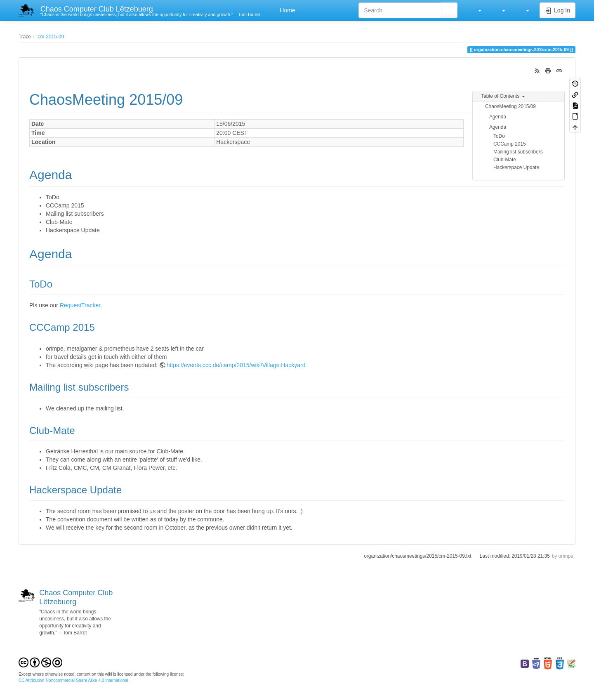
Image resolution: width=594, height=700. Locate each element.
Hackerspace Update (516, 167)
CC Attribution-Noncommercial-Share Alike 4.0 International (73, 680)
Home (286, 10)
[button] (476, 10)
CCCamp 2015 (510, 144)
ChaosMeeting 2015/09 (510, 106)
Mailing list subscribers (518, 152)
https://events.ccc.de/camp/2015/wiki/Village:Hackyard (236, 365)
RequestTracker (80, 305)
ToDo (499, 136)
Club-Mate (505, 160)
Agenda (498, 117)
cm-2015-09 (51, 37)
